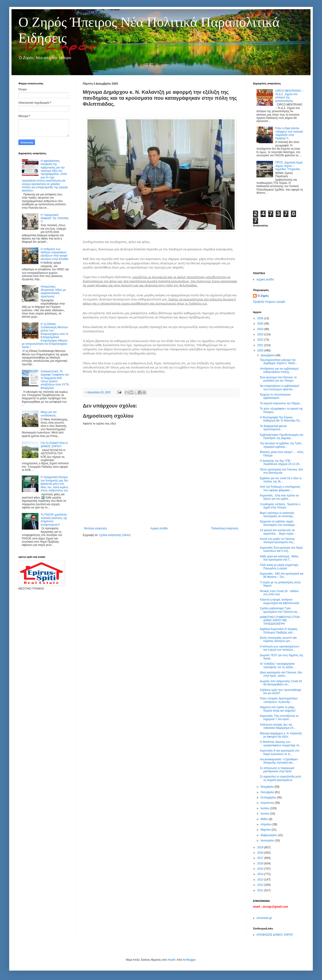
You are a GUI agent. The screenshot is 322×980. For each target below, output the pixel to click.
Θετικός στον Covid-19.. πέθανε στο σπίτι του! (279, 593)
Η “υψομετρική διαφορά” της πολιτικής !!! (55, 218)
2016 (261, 863)
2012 (261, 885)
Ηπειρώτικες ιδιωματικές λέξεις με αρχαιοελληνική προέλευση (53, 292)
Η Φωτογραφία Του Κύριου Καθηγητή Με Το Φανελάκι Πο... (281, 419)
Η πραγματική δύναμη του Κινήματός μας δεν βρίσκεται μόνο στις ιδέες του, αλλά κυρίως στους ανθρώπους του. (55, 484)
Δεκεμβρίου (268, 355)
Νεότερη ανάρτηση (95, 528)
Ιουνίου (265, 814)
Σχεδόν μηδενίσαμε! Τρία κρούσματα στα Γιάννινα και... (280, 610)
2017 (261, 858)
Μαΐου (265, 819)
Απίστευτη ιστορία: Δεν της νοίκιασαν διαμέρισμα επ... (278, 726)
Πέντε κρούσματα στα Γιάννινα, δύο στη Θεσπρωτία (282, 471)
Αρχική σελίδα (159, 528)
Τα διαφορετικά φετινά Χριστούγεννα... (273, 428)
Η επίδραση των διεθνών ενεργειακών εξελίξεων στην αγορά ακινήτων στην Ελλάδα (55, 254)
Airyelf (171, 960)
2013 (261, 880)
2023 (261, 334)
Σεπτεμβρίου (269, 798)
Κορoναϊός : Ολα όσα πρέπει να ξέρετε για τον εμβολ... (279, 497)
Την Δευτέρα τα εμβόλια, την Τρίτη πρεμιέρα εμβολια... (281, 445)
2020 (261, 350)
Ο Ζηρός (263, 296)
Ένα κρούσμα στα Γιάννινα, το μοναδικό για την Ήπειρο (278, 379)
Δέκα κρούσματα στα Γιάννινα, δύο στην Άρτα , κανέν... (281, 674)
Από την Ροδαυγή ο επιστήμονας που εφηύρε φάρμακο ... (280, 488)
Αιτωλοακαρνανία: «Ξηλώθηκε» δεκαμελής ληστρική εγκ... (279, 761)
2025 (261, 324)
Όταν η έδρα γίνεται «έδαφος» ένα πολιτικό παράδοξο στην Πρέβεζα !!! (289, 133)
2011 (261, 890)
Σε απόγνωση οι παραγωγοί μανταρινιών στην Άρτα (277, 770)
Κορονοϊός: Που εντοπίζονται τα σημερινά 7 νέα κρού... (279, 718)
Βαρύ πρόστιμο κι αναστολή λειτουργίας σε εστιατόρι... (277, 515)
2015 (261, 869)
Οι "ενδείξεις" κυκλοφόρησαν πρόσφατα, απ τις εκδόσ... (278, 665)
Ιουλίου (265, 808)
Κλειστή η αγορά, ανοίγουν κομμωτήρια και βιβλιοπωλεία (279, 601)
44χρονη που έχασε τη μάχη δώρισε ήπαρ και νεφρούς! (278, 709)
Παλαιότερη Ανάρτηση (225, 528)
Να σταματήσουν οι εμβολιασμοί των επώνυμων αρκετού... (280, 387)
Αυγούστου (268, 803)
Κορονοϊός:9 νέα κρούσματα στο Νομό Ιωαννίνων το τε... (280, 752)
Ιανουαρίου (268, 840)
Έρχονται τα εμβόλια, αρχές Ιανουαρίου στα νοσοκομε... (278, 523)
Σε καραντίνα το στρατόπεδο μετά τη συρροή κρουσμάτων (280, 778)
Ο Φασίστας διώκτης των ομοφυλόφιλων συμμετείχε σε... (281, 744)
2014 (261, 874)
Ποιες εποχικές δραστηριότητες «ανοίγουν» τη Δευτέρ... (279, 700)
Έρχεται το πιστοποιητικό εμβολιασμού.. (275, 396)
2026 (261, 318)
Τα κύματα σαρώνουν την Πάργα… (281, 403)
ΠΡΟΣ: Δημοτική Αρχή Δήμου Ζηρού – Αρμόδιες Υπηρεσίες (289, 166)
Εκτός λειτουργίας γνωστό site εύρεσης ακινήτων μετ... (278, 639)
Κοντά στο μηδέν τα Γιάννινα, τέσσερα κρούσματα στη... (278, 541)
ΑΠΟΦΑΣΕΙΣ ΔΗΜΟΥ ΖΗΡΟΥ (275, 935)
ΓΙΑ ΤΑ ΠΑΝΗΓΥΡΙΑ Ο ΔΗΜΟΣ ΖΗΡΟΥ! (54, 445)
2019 (261, 847)
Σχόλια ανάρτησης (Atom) (115, 535)
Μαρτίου (266, 830)
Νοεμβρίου (268, 787)
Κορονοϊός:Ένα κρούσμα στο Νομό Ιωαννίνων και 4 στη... (281, 549)
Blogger (191, 960)
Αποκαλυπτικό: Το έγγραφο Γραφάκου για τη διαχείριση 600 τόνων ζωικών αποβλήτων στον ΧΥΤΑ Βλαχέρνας (55, 380)
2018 (261, 853)
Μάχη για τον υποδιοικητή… (49, 414)
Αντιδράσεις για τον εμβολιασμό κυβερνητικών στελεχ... (279, 370)
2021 (261, 345)
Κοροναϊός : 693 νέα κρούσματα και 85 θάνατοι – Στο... (282, 575)
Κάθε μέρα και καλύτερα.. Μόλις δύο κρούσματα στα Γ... (279, 558)
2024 (261, 329)
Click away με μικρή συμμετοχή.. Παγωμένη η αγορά (280, 567)
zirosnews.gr (264, 918)
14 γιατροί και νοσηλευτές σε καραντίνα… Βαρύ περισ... (278, 532)
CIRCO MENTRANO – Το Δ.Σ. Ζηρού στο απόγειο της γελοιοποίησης (289, 96)
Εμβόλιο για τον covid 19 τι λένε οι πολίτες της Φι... (281, 480)
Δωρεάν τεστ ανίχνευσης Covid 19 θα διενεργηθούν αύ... (281, 683)
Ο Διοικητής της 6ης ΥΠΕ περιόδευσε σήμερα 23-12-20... (281, 462)
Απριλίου (266, 824)
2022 (261, 340)
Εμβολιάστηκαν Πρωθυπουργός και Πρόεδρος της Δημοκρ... (282, 436)
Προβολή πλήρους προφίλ (269, 302)
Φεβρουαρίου (269, 835)
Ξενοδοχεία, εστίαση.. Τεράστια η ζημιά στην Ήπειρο (280, 506)
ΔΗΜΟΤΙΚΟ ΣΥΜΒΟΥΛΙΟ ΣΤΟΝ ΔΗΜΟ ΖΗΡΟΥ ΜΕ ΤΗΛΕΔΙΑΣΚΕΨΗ (280, 620)
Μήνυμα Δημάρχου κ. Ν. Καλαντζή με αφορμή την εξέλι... (281, 735)
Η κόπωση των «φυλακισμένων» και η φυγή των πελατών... (280, 648)
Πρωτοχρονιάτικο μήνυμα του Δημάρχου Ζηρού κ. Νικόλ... (279, 362)
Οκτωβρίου (268, 792)
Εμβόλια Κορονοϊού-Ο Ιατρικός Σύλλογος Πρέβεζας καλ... (279, 631)
